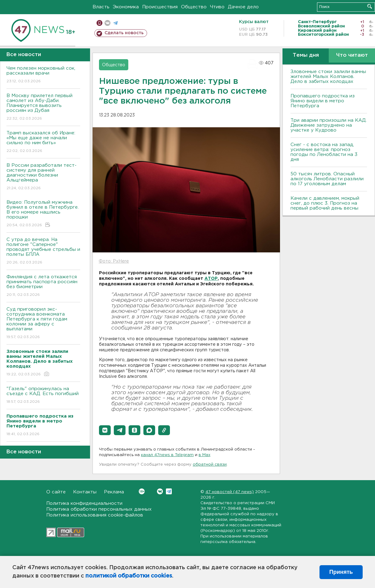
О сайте (56, 492)
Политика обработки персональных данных (99, 509)
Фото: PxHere (114, 261)
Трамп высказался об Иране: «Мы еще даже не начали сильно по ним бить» (43, 142)
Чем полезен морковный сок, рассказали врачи (43, 75)
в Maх (204, 455)
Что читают (352, 55)
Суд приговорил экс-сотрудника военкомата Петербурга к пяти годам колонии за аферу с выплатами (43, 323)
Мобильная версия (99, 23)
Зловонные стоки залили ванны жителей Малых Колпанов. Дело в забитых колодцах (328, 77)
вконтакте (107, 23)
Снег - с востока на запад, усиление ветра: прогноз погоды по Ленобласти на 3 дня (324, 152)
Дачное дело (243, 7)
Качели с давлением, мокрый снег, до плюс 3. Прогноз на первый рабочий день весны (325, 203)
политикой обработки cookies (129, 576)
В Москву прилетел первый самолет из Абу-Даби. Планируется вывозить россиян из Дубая (43, 107)
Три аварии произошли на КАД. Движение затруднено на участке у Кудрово (329, 125)
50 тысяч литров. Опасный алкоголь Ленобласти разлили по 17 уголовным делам (327, 179)
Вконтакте (142, 491)
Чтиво (217, 7)
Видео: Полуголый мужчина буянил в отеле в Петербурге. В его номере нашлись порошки (43, 214)
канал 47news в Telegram (167, 455)
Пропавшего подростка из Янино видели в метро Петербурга (323, 101)
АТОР (211, 279)
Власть (101, 7)
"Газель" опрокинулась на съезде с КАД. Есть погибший (43, 396)
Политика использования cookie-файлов (95, 515)
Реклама (114, 492)
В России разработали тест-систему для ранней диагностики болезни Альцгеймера (43, 177)
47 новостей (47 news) (230, 492)
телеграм (115, 23)
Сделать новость (124, 33)
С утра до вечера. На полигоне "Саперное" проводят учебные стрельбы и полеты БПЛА (43, 251)
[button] (105, 430)
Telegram (169, 491)
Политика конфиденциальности (84, 503)
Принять (341, 572)
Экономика (126, 7)
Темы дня (306, 55)
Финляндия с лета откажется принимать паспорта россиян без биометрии (43, 286)
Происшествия (160, 7)
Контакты (85, 492)
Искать (370, 6)
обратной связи (210, 465)
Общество (194, 7)
